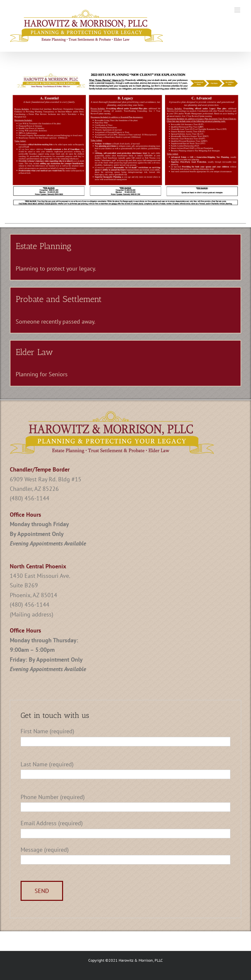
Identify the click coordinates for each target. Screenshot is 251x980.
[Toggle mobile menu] (238, 10)
